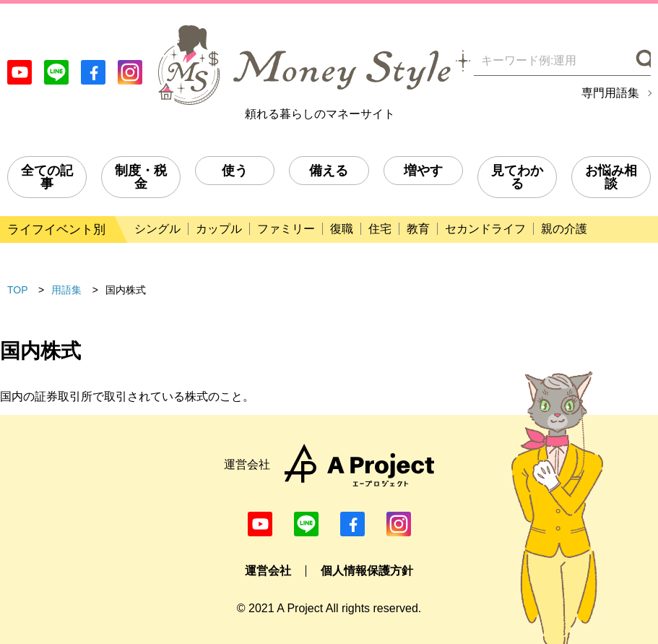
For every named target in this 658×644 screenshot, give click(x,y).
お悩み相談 (611, 177)
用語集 (66, 290)
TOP (18, 290)
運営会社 (268, 571)
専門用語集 (610, 93)
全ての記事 (47, 177)
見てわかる (517, 177)
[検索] (642, 61)
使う (235, 171)
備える (329, 171)
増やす (423, 171)
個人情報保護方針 (367, 571)
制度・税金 (141, 177)
